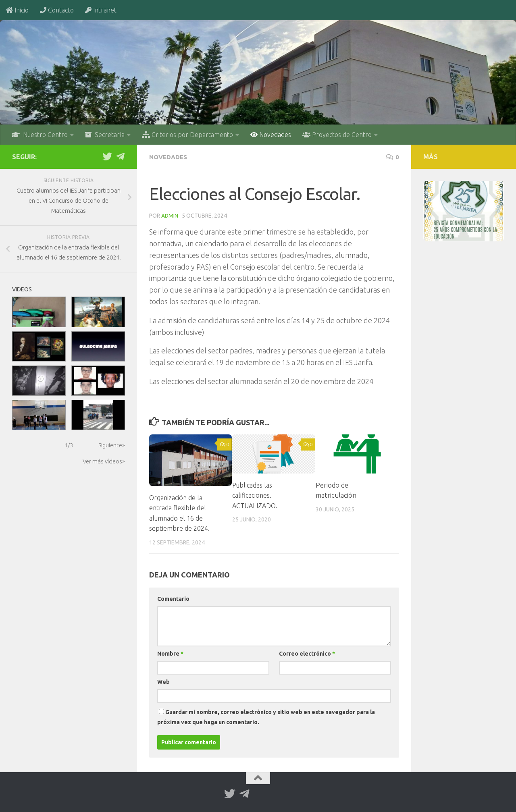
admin (170, 215)
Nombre (170, 653)
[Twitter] (107, 156)
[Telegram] (120, 156)
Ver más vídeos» (104, 461)
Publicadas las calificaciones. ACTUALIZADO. (256, 495)
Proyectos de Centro (337, 135)
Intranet (101, 10)
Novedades (271, 135)
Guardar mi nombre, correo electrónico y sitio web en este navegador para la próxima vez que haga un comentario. (266, 717)
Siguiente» (112, 445)
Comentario (173, 598)
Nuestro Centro (40, 135)
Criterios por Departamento (187, 135)
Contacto (57, 10)
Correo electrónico (307, 653)
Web (163, 681)
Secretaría (105, 135)
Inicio (17, 10)
